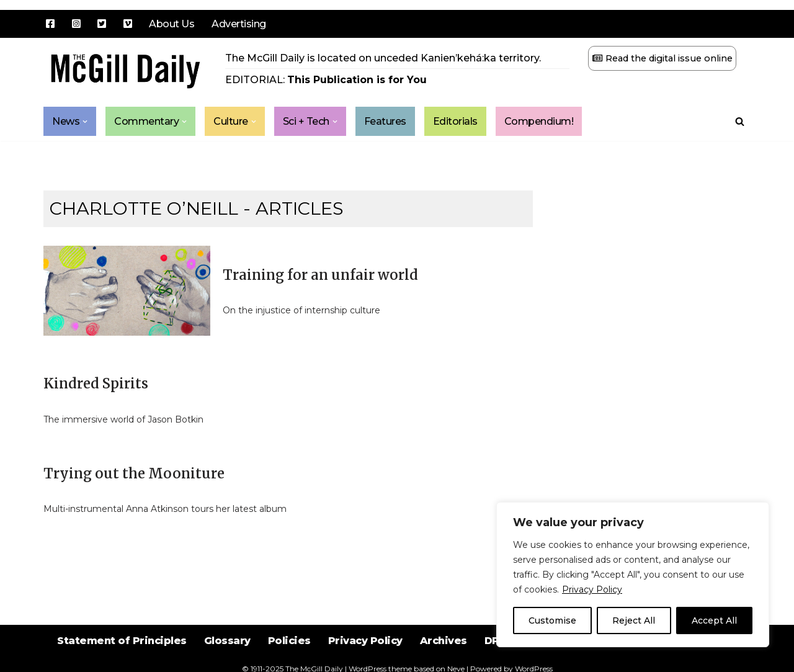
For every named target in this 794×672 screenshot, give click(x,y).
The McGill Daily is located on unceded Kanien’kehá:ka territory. (383, 58)
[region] (633, 575)
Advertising (239, 24)
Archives (444, 641)
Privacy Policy (592, 589)
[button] (85, 122)
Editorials (455, 121)
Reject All (634, 620)
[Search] (740, 121)
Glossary (227, 641)
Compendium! (539, 121)
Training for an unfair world (320, 275)
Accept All (714, 620)
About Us (172, 24)
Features (385, 121)
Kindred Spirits (96, 383)
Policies (289, 641)
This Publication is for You (357, 80)
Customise (552, 620)
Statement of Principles (122, 641)
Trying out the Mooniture (134, 473)
